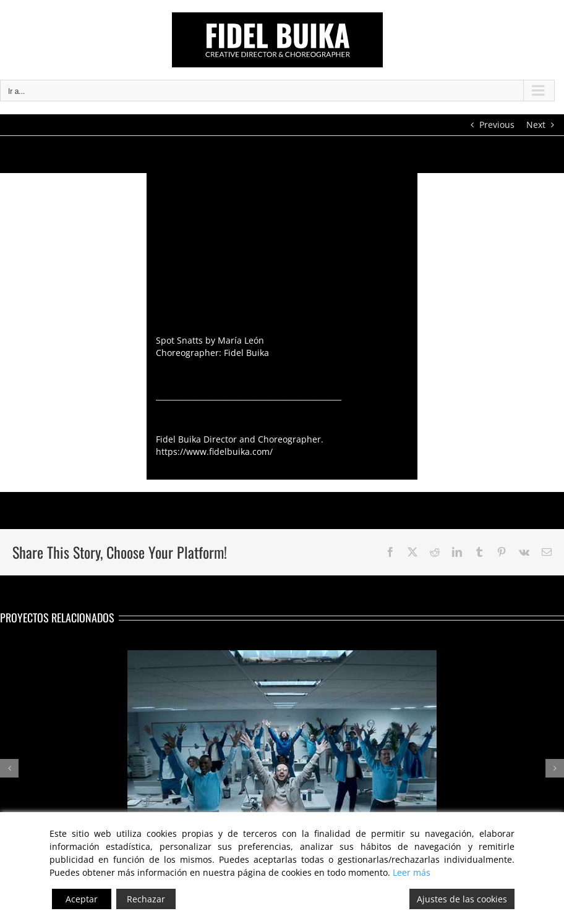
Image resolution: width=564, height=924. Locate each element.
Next (536, 125)
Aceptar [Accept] (82, 899)
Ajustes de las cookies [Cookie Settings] (462, 899)
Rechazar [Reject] (146, 899)
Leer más (412, 872)
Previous (497, 125)
